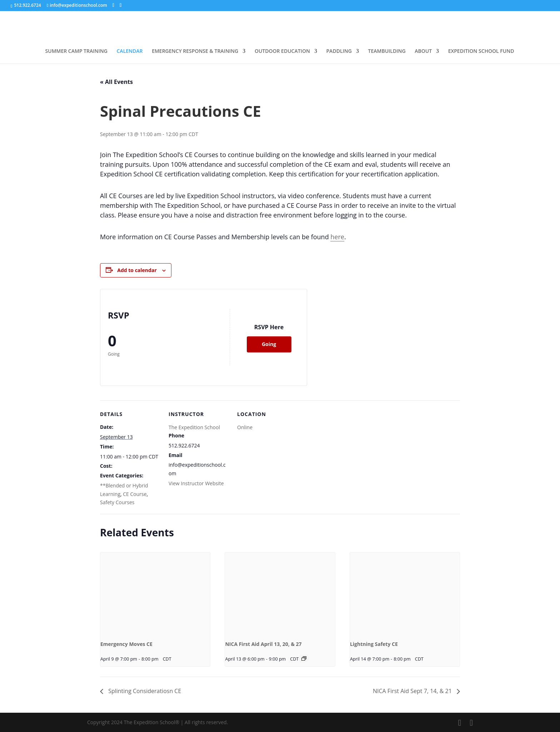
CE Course (135, 494)
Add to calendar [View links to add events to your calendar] (137, 270)
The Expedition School (194, 427)
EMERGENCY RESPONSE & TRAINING (195, 51)
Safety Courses (117, 502)
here (337, 237)
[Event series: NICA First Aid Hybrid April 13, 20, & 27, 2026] (304, 658)
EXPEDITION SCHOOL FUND (481, 51)
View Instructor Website (196, 483)
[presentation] (155, 593)
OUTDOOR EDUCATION (282, 51)
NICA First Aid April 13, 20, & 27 (263, 644)
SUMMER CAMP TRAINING (76, 51)
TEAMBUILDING (387, 51)
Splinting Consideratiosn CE (144, 691)
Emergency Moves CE (126, 644)
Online (245, 427)
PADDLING (339, 51)
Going (269, 344)
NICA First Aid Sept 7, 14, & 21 (413, 691)
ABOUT (423, 51)
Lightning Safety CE (374, 644)
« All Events (116, 82)
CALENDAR (130, 51)
